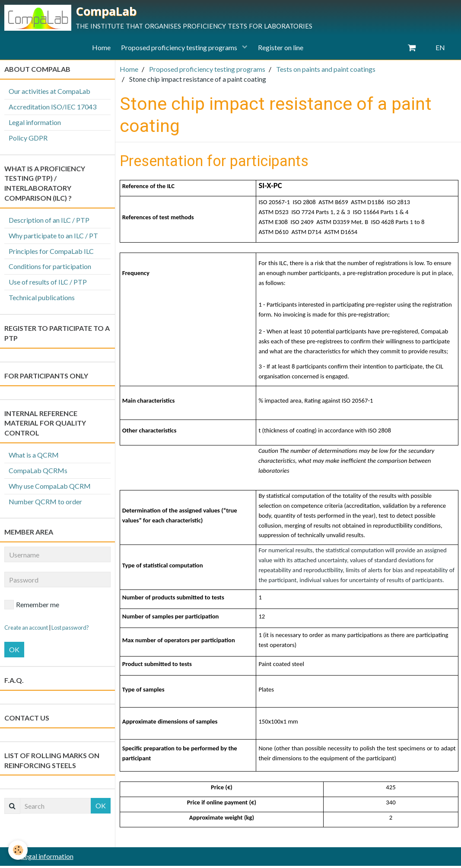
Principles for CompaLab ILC (51, 253)
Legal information (35, 125)
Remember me (32, 607)
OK (14, 652)
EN (440, 50)
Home (99, 50)
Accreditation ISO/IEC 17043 (52, 109)
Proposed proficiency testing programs (180, 50)
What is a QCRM (34, 457)
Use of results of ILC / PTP (48, 284)
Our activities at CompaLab (49, 94)
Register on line (283, 50)
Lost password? (70, 630)
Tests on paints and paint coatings (326, 72)
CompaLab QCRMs (38, 473)
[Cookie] (18, 850)
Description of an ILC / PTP (49, 223)
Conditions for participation (50, 269)
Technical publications (42, 300)
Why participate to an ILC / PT (53, 238)
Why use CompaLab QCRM (50, 488)
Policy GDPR (28, 140)
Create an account (26, 630)
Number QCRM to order (45, 504)
